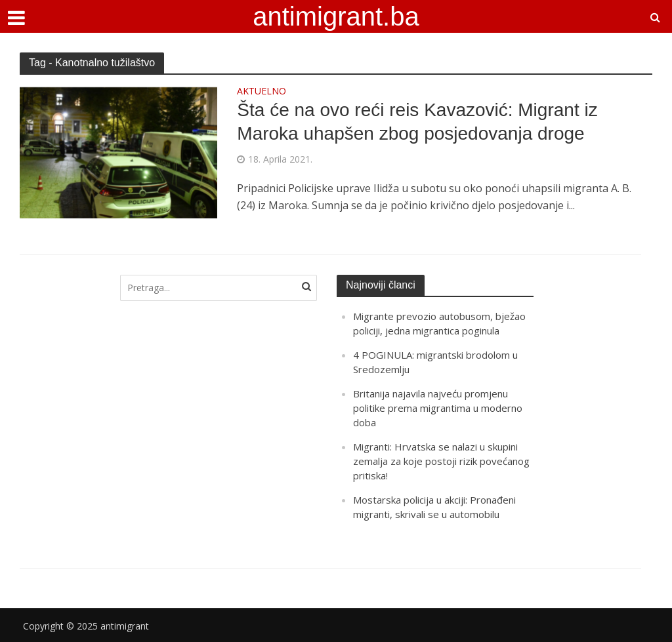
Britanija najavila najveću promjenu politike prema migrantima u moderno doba (438, 408)
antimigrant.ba (336, 16)
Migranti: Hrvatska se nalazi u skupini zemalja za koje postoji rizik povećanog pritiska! (441, 461)
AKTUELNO (262, 92)
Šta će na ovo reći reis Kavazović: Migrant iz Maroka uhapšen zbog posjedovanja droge (417, 122)
